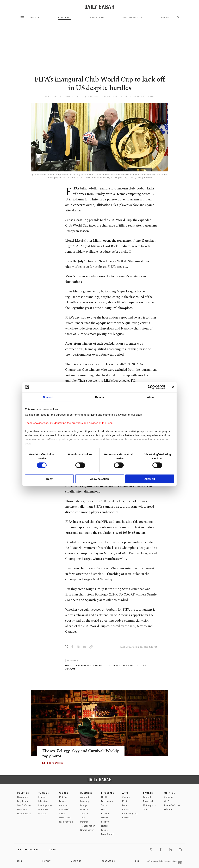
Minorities (43, 809)
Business (86, 793)
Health (104, 797)
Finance (84, 809)
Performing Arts (130, 814)
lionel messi (112, 665)
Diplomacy (23, 797)
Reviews (126, 818)
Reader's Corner (172, 805)
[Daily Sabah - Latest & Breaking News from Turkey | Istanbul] (99, 7)
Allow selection (99, 479)
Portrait (126, 809)
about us (76, 861)
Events (125, 805)
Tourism (84, 814)
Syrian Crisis (65, 818)
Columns (169, 797)
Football (65, 18)
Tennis (165, 18)
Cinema (126, 797)
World (64, 793)
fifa (67, 665)
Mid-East (63, 797)
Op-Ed (167, 801)
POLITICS (23, 793)
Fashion (105, 814)
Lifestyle (108, 793)
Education (43, 801)
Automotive (86, 797)
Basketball (97, 18)
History (105, 826)
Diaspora (43, 814)
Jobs (20, 861)
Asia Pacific (65, 809)
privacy (47, 861)
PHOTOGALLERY (55, 763)
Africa (62, 814)
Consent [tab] (48, 397)
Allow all (150, 479)
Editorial (168, 809)
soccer (141, 665)
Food (104, 809)
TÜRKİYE (44, 793)
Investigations (45, 805)
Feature (105, 830)
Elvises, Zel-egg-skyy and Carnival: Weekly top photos (74, 754)
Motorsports (133, 18)
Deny (49, 479)
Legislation (23, 801)
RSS (137, 861)
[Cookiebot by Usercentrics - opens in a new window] (150, 387)
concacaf (70, 669)
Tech (83, 818)
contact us (108, 861)
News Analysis (24, 814)
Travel (104, 805)
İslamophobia (66, 822)
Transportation (88, 826)
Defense (84, 822)
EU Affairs (22, 809)
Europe (63, 801)
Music (125, 801)
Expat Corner (108, 834)
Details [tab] (99, 397)
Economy (85, 801)
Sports (34, 18)
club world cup (81, 665)
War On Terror (24, 805)
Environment (107, 801)
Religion (105, 822)
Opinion (170, 793)
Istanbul (42, 797)
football (98, 665)
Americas (64, 805)
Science (105, 818)
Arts (125, 793)
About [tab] (151, 397)
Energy (84, 805)
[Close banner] (173, 387)
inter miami (128, 665)
